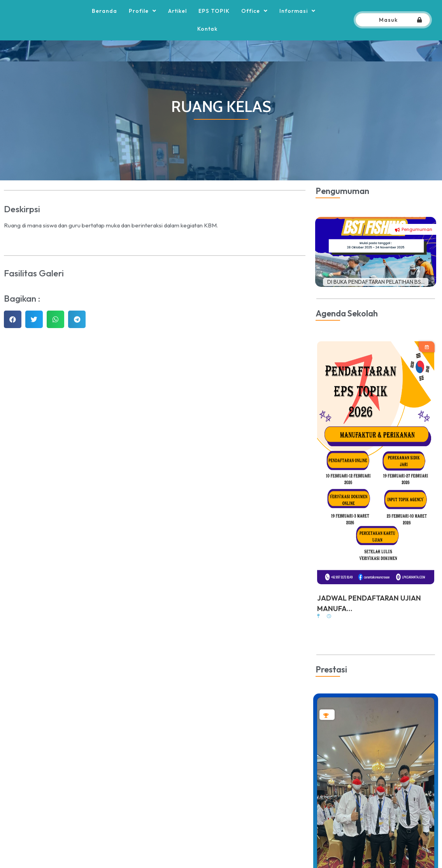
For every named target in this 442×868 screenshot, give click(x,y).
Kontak (207, 39)
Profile (143, 21)
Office (254, 21)
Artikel (177, 21)
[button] (13, 340)
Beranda (104, 21)
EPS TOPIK (214, 21)
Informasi (297, 21)
